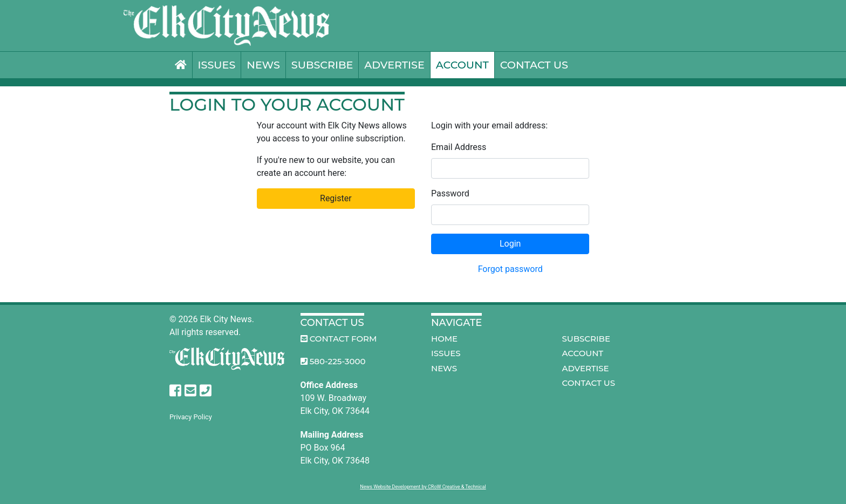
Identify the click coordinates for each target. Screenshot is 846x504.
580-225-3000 (333, 361)
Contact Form (339, 339)
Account (462, 65)
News (263, 65)
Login (510, 244)
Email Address (459, 147)
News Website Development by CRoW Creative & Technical (423, 487)
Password (450, 193)
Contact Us (534, 65)
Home (444, 339)
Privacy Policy (191, 417)
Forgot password (510, 269)
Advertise (394, 65)
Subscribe (322, 65)
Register (336, 198)
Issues (217, 65)
